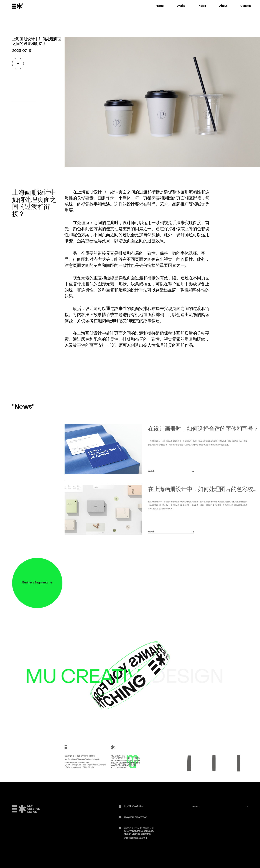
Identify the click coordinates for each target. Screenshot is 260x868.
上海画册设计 (89, 197)
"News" (23, 411)
